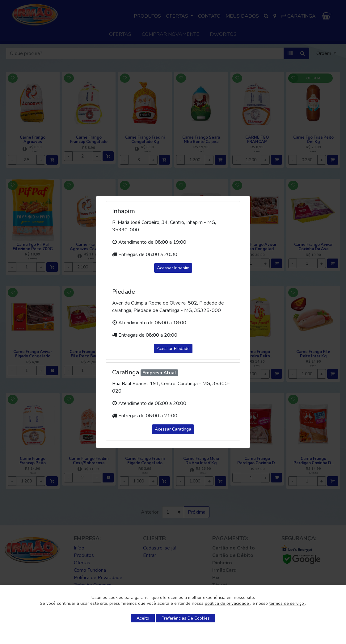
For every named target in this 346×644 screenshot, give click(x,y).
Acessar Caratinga (173, 429)
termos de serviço (287, 603)
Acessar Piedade (173, 349)
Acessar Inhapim (173, 268)
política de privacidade (228, 603)
